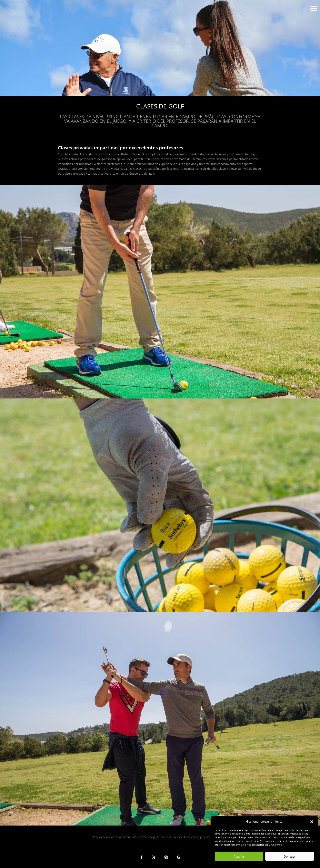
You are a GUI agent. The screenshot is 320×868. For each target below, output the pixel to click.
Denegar (290, 856)
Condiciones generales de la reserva (206, 837)
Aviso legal (150, 837)
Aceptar (239, 856)
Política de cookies (104, 837)
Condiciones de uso (129, 837)
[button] (312, 822)
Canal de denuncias (170, 837)
